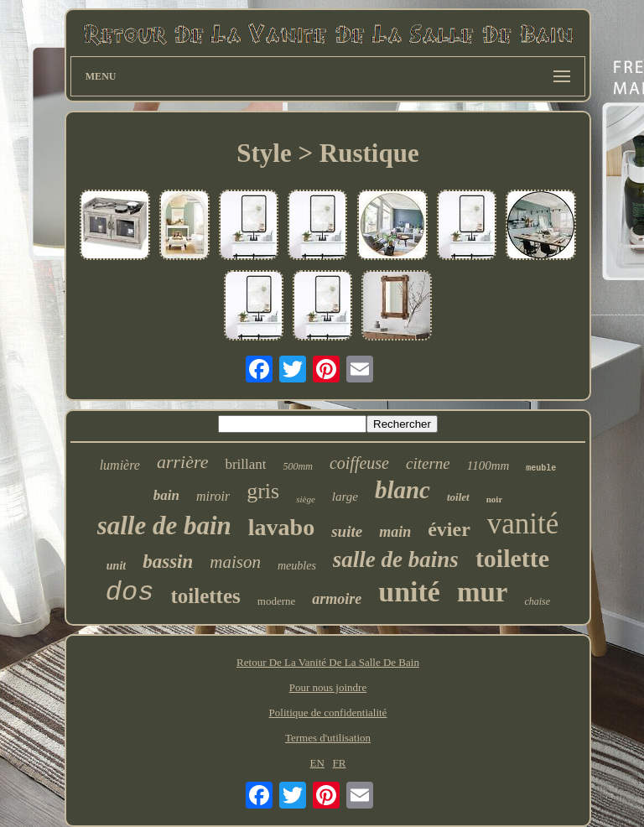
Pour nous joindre (328, 687)
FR (340, 763)
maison (235, 562)
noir (495, 499)
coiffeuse (359, 463)
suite (347, 531)
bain (166, 495)
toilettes (205, 596)
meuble (541, 468)
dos (130, 593)
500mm (298, 466)
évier (449, 529)
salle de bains (396, 559)
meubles (297, 566)
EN (317, 763)
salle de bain (164, 525)
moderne (276, 601)
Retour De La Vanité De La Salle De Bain (328, 662)
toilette (512, 558)
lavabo (281, 527)
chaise (537, 601)
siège (306, 499)
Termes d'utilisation (328, 738)
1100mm (488, 466)
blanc (402, 490)
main (395, 532)
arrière (183, 462)
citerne (428, 463)
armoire (337, 599)
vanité (523, 524)
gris (263, 491)
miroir (213, 496)
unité (409, 592)
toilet (458, 497)
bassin (168, 562)
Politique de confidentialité (328, 713)
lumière (120, 465)
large (345, 497)
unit (116, 566)
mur (483, 592)
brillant (245, 464)
